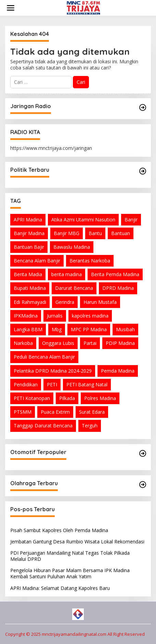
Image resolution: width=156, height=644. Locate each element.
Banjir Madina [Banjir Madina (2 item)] (29, 233)
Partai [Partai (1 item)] (90, 343)
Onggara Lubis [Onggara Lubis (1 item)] (58, 343)
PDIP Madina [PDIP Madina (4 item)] (120, 343)
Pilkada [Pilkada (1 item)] (67, 398)
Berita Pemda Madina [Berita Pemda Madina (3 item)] (115, 274)
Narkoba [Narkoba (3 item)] (23, 343)
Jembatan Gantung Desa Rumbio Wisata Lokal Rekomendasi (77, 542)
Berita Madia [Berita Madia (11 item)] (28, 274)
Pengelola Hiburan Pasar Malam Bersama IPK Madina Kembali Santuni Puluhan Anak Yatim (70, 573)
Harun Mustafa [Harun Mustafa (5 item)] (100, 302)
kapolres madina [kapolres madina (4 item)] (90, 316)
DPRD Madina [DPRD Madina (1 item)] (118, 288)
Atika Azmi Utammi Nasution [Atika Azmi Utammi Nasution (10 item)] (83, 220)
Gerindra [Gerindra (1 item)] (65, 302)
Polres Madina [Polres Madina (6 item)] (100, 398)
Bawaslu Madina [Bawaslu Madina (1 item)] (72, 247)
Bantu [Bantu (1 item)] (95, 233)
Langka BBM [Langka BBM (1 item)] (28, 329)
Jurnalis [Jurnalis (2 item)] (55, 316)
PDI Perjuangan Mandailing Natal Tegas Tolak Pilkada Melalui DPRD (70, 556)
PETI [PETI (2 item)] (52, 384)
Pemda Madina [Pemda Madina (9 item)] (118, 371)
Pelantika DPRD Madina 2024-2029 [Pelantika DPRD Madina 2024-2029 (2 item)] (53, 371)
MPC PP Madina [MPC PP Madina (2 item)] (89, 329)
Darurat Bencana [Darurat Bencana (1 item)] (74, 288)
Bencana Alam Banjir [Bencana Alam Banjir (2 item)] (37, 261)
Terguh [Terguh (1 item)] (90, 426)
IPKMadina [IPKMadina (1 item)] (26, 316)
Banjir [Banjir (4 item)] (131, 220)
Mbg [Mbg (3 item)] (57, 329)
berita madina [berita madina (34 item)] (67, 274)
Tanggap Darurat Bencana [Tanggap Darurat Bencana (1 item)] (43, 426)
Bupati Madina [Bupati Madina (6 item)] (30, 288)
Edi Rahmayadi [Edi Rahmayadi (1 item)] (30, 302)
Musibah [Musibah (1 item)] (125, 329)
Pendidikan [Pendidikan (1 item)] (26, 384)
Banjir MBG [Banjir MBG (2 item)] (67, 233)
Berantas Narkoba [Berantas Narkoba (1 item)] (90, 261)
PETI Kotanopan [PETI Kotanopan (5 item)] (32, 398)
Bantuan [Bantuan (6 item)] (121, 233)
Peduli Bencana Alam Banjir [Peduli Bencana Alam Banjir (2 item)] (44, 357)
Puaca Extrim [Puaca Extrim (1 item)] (55, 412)
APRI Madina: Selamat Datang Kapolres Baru (60, 588)
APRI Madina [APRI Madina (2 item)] (28, 220)
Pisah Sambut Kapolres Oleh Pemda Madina (59, 530)
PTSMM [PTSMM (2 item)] (23, 412)
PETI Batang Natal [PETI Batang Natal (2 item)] (87, 384)
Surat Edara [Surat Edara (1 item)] (92, 412)
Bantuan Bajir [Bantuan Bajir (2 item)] (29, 247)
